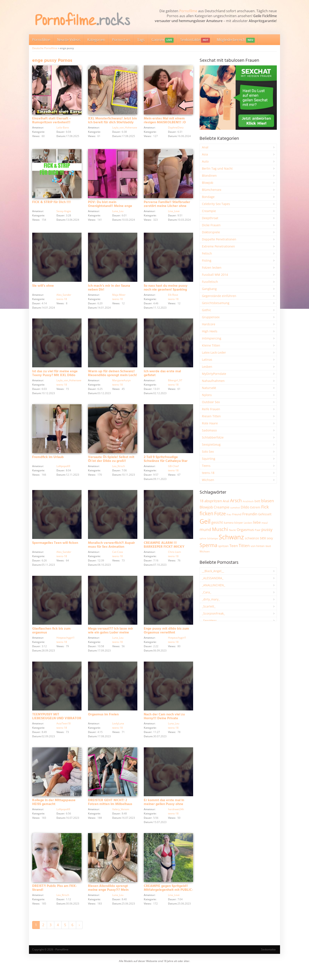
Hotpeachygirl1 (66, 646)
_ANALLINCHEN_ (214, 585)
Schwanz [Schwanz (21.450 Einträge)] (231, 537)
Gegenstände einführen (219, 296)
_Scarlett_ (209, 606)
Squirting (209, 459)
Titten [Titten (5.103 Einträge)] (244, 546)
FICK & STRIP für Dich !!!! (51, 204)
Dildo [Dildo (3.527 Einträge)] (245, 507)
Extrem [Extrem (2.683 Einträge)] (255, 507)
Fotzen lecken (212, 268)
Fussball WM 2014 (215, 275)
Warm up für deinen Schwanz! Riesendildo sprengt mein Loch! (112, 377)
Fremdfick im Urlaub (48, 462)
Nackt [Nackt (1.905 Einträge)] (232, 530)
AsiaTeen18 (64, 734)
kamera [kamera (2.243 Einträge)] (229, 523)
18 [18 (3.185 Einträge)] (201, 501)
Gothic (207, 310)
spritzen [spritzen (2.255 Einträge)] (223, 546)
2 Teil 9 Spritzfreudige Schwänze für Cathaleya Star (166, 464)
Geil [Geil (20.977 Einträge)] (205, 521)
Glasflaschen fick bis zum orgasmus (51, 639)
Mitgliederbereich (236, 40)
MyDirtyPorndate (214, 374)
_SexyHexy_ (210, 620)
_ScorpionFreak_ (213, 613)
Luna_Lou (118, 213)
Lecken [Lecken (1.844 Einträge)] (248, 523)
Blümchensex (212, 190)
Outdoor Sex (211, 402)
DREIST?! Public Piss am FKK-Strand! (55, 902)
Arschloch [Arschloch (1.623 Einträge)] (248, 501)
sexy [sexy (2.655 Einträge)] (270, 538)
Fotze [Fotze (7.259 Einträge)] (220, 513)
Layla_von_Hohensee (125, 129)
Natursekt (209, 388)
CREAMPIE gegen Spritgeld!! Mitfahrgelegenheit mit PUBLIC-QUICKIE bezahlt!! (168, 903)
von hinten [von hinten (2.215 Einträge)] (258, 546)
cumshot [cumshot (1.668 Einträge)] (235, 507)
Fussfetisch (210, 282)
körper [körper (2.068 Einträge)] (239, 523)
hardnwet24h (176, 821)
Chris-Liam (174, 559)
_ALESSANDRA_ (213, 578)
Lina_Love (174, 213)
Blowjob (208, 183)
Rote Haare (210, 423)
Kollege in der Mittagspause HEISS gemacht (54, 814)
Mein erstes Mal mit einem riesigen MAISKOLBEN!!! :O (165, 122)
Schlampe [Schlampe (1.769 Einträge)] (212, 538)
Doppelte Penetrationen (219, 239)
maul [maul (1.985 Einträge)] (265, 523)
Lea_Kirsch (119, 471)
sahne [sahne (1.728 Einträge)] (203, 538)
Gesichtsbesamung (216, 303)
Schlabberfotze (213, 437)
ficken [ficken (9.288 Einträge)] (206, 513)
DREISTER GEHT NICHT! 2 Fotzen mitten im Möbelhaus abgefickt (110, 816)
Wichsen (208, 480)
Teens (206, 466)
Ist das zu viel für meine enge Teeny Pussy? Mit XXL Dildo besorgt (55, 379)
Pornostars (121, 40)
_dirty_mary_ (211, 599)
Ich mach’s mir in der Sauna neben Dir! (109, 289)
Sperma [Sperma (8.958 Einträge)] (208, 545)
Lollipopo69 (63, 471)
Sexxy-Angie (64, 213)
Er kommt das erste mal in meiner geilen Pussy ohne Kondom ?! (164, 816)
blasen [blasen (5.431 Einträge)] (268, 501)
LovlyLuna (118, 734)
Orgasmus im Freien (103, 725)
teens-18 (62, 301)
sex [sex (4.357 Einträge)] (263, 538)
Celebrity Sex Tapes (216, 204)
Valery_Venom (121, 821)
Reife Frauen (211, 409)
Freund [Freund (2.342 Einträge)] (237, 514)
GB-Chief (173, 471)
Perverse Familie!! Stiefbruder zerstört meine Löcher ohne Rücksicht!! (167, 208)
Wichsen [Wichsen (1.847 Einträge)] (205, 551)
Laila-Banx (63, 129)
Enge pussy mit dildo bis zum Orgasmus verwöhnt (166, 639)
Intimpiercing (212, 338)
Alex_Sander (64, 296)
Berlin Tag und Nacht (217, 168)
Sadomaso (209, 430)
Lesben (207, 367)
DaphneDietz (176, 129)
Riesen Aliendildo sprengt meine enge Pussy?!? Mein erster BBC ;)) (108, 903)
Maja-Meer (119, 296)
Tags (141, 40)
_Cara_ (207, 592)
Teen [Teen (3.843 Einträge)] (234, 546)
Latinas (207, 360)
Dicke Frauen (211, 225)
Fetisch (207, 253)
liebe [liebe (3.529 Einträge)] (257, 522)
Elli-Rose (173, 296)
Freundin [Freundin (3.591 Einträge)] (250, 514)
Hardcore (209, 324)
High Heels (210, 331)
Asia (205, 154)
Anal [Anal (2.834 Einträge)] (226, 501)
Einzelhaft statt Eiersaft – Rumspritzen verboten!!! (52, 122)
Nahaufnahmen (213, 381)
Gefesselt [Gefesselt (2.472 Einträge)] (265, 514)
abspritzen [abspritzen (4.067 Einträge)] (213, 501)
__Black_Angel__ (213, 571)
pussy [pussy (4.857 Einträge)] (267, 529)
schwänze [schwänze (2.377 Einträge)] (252, 538)
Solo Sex (208, 452)
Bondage (208, 197)
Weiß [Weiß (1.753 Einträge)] (268, 546)
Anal (205, 147)
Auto (205, 161)
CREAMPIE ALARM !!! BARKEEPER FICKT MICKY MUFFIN (164, 554)
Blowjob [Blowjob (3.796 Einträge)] (206, 507)
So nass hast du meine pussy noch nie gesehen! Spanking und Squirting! (166, 291)
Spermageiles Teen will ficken (55, 550)
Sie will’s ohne (43, 287)
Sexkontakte (195, 40)
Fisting (207, 260)
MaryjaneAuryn (121, 384)
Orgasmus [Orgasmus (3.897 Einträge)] (245, 530)
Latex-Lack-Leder (214, 352)
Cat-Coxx (118, 559)
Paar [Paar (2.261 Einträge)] (258, 530)
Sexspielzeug (211, 444)
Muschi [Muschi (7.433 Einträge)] (220, 529)
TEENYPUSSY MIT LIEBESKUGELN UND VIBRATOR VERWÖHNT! (57, 729)
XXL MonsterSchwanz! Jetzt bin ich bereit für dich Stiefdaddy (112, 122)
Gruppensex (211, 317)
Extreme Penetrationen (218, 246)
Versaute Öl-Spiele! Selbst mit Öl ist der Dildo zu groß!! (111, 464)
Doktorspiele (211, 232)
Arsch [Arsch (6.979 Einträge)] (236, 500)
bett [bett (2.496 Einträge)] (257, 501)
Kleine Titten (211, 345)
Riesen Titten (211, 416)
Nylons (207, 395)
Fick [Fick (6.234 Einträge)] (265, 507)
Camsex (163, 40)
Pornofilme (188, 11)
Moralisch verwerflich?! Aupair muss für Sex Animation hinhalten (111, 554)
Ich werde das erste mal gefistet (162, 377)
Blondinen (209, 176)
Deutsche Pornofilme (45, 48)
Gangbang (209, 289)
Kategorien (96, 40)
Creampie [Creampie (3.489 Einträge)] (222, 507)
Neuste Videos (69, 40)
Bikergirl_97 (175, 384)
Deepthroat (210, 218)
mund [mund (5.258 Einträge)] (205, 529)
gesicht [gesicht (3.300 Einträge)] (217, 522)
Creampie (209, 211)
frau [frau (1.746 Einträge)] (229, 514)
